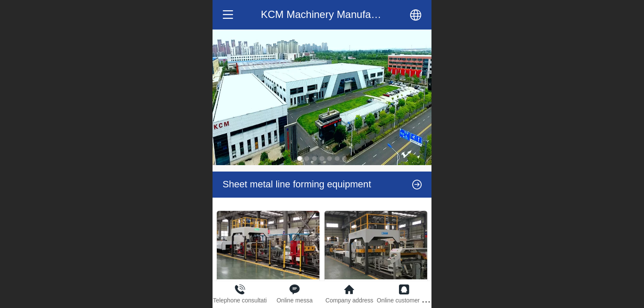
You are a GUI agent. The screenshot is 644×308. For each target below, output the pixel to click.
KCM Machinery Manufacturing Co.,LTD (352, 14)
